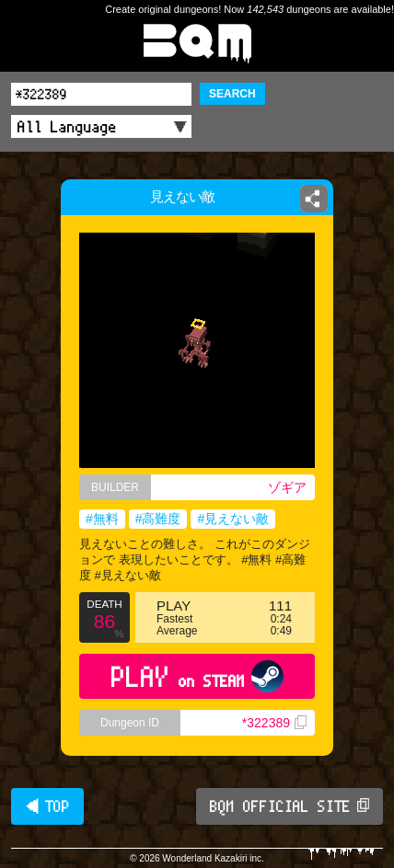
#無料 (102, 519)
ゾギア (287, 487)
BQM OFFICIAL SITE (290, 806)
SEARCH (232, 94)
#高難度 (158, 519)
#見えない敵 (233, 519)
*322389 (274, 723)
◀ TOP (47, 806)
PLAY (197, 676)
